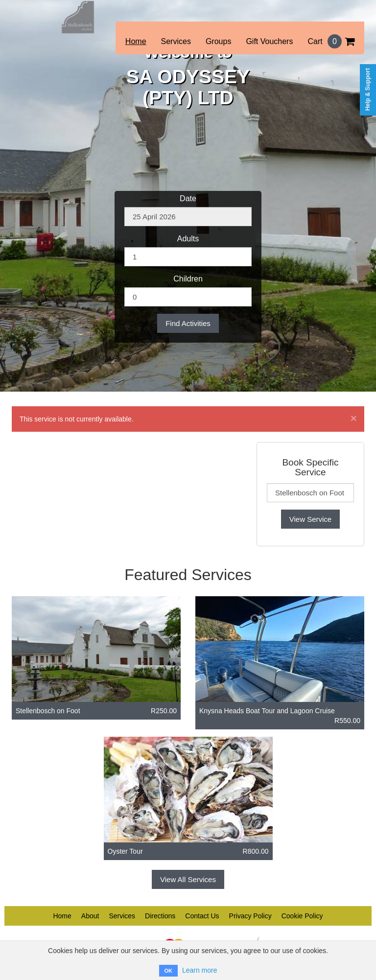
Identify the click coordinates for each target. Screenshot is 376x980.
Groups (218, 41)
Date (188, 198)
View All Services (188, 879)
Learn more (200, 970)
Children (188, 279)
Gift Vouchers (269, 41)
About (90, 916)
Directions (160, 916)
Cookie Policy (302, 916)
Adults (188, 239)
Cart (331, 41)
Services (176, 41)
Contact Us (202, 916)
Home (136, 41)
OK (169, 971)
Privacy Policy (250, 916)
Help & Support (368, 89)
